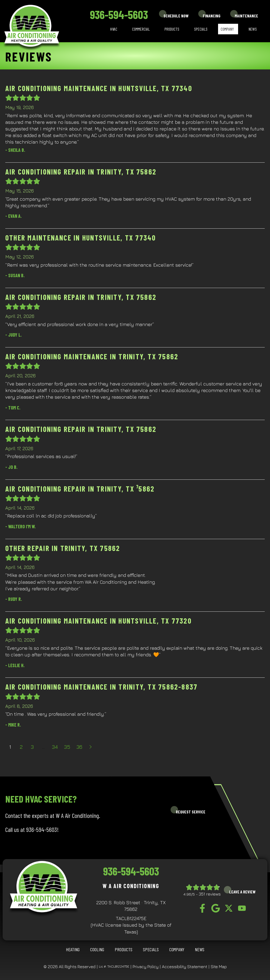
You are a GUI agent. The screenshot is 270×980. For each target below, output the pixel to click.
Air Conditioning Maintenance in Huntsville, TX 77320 (98, 621)
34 (55, 747)
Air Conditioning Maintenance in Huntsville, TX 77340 (99, 88)
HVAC (114, 29)
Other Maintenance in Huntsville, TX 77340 (81, 238)
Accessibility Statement (185, 967)
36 (79, 747)
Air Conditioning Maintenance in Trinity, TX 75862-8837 (101, 687)
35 (67, 747)
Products (172, 29)
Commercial (141, 29)
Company (227, 29)
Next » (91, 747)
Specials (201, 29)
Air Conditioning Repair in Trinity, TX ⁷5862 (80, 489)
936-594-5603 (119, 14)
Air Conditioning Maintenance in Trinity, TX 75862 (92, 356)
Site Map (219, 967)
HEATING (73, 949)
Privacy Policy (146, 967)
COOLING (97, 949)
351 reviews (210, 894)
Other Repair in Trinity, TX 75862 (63, 548)
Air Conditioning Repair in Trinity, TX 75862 (81, 172)
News (253, 29)
